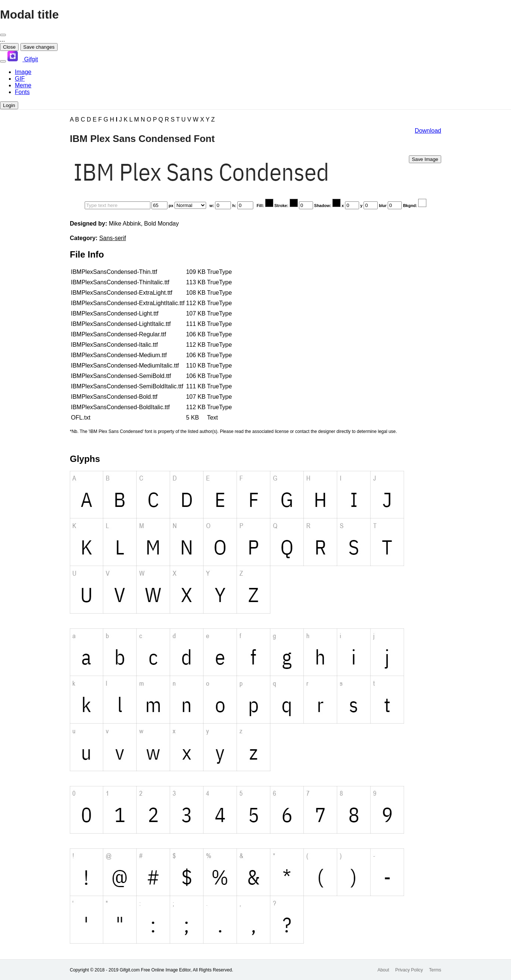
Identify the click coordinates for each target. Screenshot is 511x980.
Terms (435, 970)
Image (23, 72)
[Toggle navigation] (3, 61)
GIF (20, 79)
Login (9, 105)
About (383, 970)
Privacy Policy (409, 970)
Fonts (22, 92)
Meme (23, 85)
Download (428, 131)
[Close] (3, 35)
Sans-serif (113, 238)
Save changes (39, 47)
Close (9, 47)
